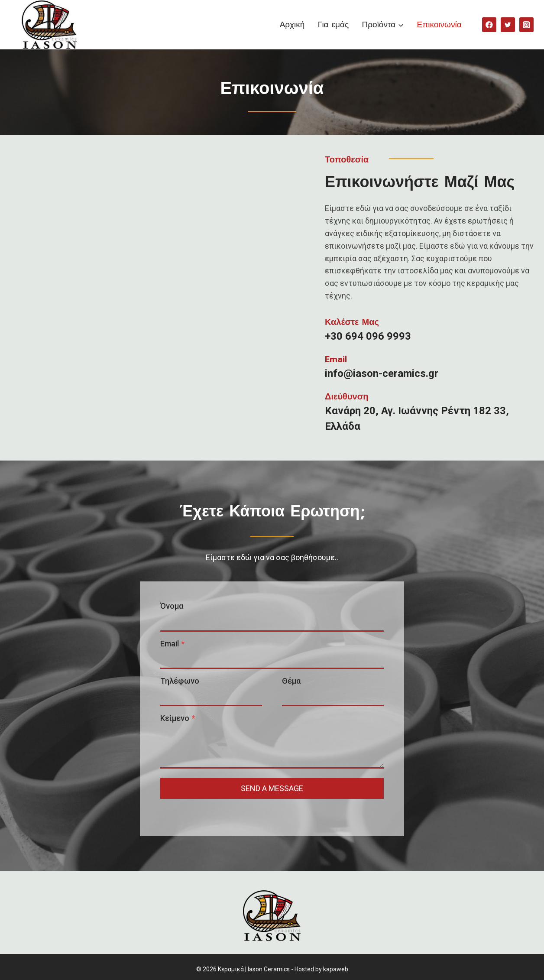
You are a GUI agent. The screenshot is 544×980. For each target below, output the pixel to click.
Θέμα (291, 673)
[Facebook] (489, 24)
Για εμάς (333, 24)
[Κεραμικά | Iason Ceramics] (47, 25)
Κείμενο (183, 710)
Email (178, 635)
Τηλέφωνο (185, 673)
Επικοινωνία (439, 24)
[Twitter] (508, 24)
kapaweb (336, 965)
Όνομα (177, 598)
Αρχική (292, 24)
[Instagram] (526, 24)
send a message (272, 780)
